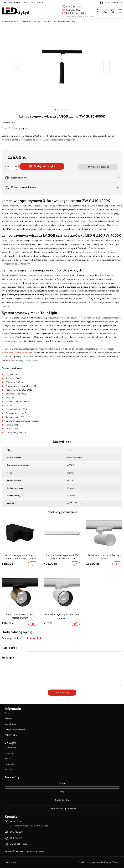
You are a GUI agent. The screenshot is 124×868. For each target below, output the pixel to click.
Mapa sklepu (11, 862)
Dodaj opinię (62, 693)
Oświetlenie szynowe (30, 22)
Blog (62, 792)
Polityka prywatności (15, 730)
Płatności (9, 759)
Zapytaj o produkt (98, 167)
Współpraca (11, 724)
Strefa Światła (62, 800)
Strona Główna (9, 22)
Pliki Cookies (11, 735)
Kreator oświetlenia (11, 2)
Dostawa (9, 753)
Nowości (41, 2)
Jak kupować (11, 748)
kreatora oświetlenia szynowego (17, 353)
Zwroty (8, 770)
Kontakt (9, 719)
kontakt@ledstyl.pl (76, 13)
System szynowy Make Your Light (60, 22)
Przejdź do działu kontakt (21, 852)
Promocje (28, 2)
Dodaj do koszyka (44, 166)
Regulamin (10, 764)
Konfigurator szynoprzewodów (62, 809)
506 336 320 (73, 7)
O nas (8, 713)
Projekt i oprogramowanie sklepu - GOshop (99, 862)
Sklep (62, 783)
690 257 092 (73, 10)
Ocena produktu (11, 638)
